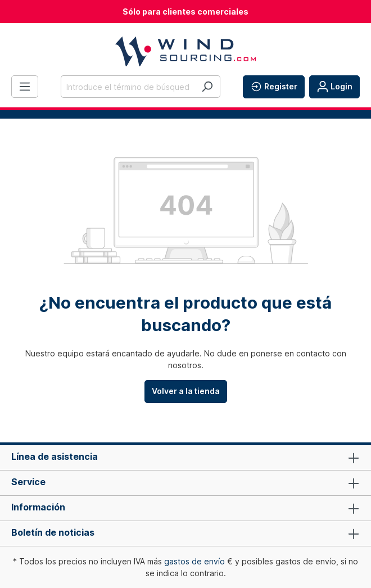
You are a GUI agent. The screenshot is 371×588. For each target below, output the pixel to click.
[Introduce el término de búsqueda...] (128, 87)
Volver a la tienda (186, 391)
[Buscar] (207, 87)
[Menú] (25, 87)
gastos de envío (194, 561)
